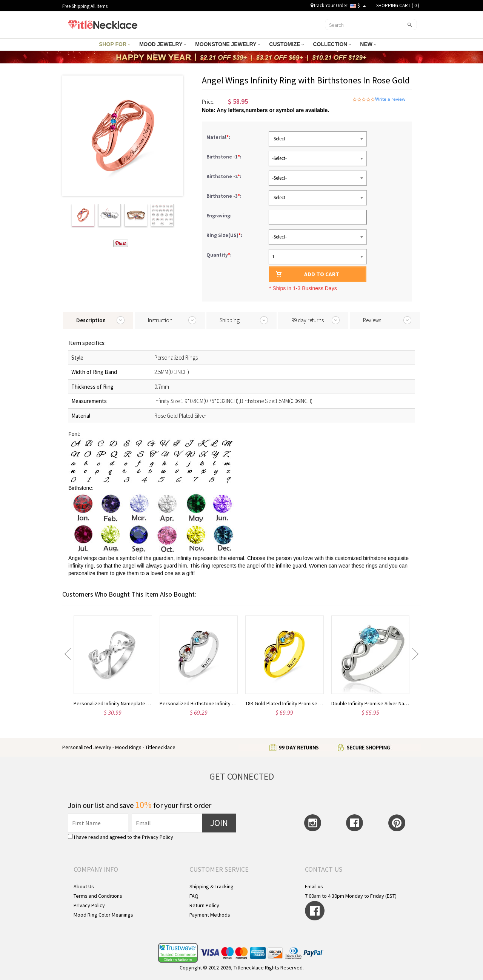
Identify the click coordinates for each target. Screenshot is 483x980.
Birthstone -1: (225, 157)
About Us (84, 886)
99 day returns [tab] (308, 320)
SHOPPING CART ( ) (398, 5)
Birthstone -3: (225, 196)
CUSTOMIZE (286, 44)
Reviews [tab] (372, 320)
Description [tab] (91, 320)
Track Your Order (329, 5)
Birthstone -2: (225, 176)
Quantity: (219, 255)
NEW (368, 44)
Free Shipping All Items (85, 6)
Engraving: (220, 216)
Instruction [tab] (160, 320)
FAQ (194, 896)
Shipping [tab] (230, 320)
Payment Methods (210, 915)
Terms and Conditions (98, 896)
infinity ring (81, 566)
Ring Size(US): (225, 235)
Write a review (390, 99)
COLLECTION (332, 44)
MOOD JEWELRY (163, 44)
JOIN (219, 823)
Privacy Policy (158, 837)
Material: (219, 137)
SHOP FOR (115, 44)
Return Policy (204, 905)
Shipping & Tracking (212, 886)
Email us (314, 886)
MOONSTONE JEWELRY (228, 44)
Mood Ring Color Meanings (103, 915)
